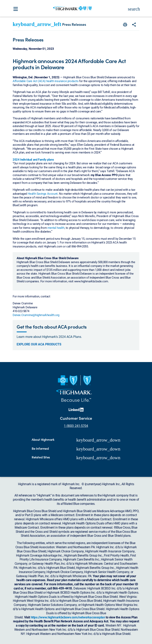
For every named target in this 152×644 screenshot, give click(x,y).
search (134, 9)
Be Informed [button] (40, 449)
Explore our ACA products (39, 344)
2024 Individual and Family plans (33, 159)
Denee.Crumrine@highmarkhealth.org (36, 315)
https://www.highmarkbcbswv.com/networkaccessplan (68, 617)
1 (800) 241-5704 (76, 426)
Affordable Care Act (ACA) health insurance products (46, 81)
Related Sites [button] (41, 457)
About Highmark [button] (43, 440)
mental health (56, 228)
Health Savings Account (43, 194)
